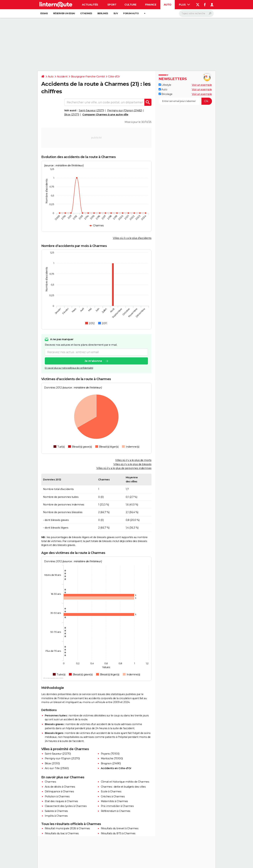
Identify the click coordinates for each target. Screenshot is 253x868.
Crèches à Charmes (113, 796)
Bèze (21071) (72, 115)
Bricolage (166, 94)
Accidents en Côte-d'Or (116, 768)
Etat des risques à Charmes (61, 801)
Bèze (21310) (52, 763)
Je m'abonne (93, 361)
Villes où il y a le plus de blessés (132, 464)
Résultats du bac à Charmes (62, 833)
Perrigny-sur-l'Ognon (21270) (62, 758)
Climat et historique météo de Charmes (125, 782)
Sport (112, 5)
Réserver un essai (64, 13)
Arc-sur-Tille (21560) (57, 768)
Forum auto (131, 13)
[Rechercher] (196, 13)
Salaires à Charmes (56, 811)
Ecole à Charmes (111, 791)
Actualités (90, 5)
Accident (62, 77)
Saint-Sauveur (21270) (58, 754)
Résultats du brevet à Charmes (120, 828)
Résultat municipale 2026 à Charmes (67, 828)
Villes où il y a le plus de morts (133, 460)
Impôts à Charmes (56, 816)
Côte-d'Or (114, 77)
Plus (184, 5)
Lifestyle (165, 85)
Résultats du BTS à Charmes (118, 833)
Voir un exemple (202, 85)
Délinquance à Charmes (59, 791)
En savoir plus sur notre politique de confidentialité (69, 368)
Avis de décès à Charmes (60, 787)
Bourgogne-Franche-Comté (88, 77)
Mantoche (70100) (112, 758)
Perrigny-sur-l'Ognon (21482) (125, 110)
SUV (116, 13)
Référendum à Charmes (116, 811)
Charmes (50, 782)
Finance (151, 5)
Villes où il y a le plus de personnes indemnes (124, 468)
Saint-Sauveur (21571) (91, 110)
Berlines (103, 13)
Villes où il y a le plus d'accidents (132, 238)
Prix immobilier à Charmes (117, 806)
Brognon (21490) (111, 763)
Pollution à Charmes (57, 796)
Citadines (86, 13)
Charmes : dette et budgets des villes (123, 787)
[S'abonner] (185, 101)
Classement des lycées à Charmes (66, 806)
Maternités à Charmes (114, 801)
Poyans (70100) (110, 754)
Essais (44, 13)
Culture (130, 5)
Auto (168, 5)
